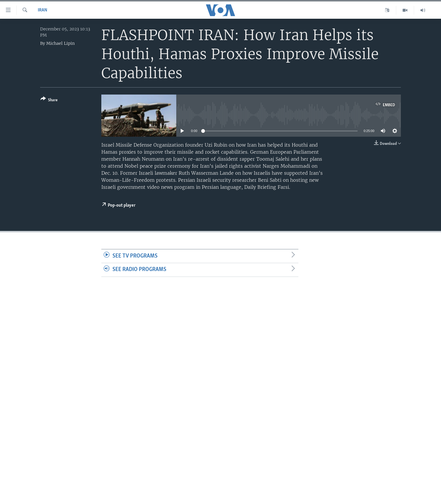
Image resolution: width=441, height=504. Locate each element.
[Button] (49, 101)
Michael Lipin (60, 43)
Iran (42, 10)
